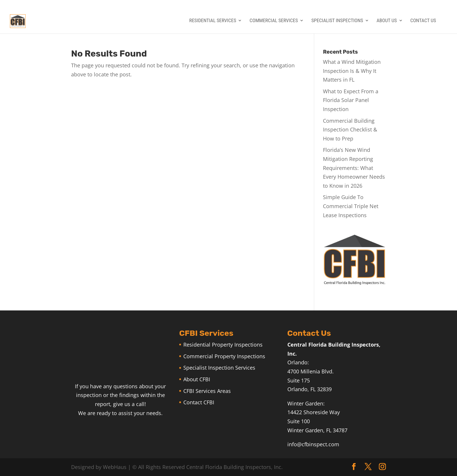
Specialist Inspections (337, 21)
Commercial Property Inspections (224, 356)
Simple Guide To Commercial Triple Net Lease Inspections (351, 206)
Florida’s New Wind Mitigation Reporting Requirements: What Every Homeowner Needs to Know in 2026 (354, 168)
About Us (387, 21)
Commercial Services (274, 21)
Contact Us (423, 21)
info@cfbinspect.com (313, 444)
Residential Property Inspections (223, 345)
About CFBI (197, 379)
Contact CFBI (199, 402)
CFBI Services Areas (207, 391)
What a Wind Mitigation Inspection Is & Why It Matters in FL (352, 71)
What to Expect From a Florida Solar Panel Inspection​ (351, 100)
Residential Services (213, 21)
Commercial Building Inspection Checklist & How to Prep (350, 130)
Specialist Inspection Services (219, 368)
